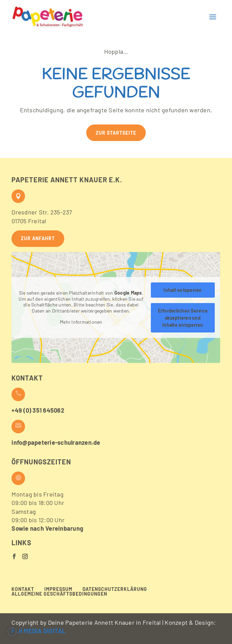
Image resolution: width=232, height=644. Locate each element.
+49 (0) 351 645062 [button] (38, 410)
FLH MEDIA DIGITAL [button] (38, 631)
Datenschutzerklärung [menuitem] (115, 589)
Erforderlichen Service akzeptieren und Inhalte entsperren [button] (183, 318)
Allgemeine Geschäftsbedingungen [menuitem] (59, 594)
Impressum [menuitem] (58, 589)
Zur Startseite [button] (116, 133)
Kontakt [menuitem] (23, 589)
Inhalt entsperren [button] (183, 290)
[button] (48, 17)
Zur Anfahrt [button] (38, 238)
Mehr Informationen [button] (81, 322)
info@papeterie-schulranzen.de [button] (56, 442)
